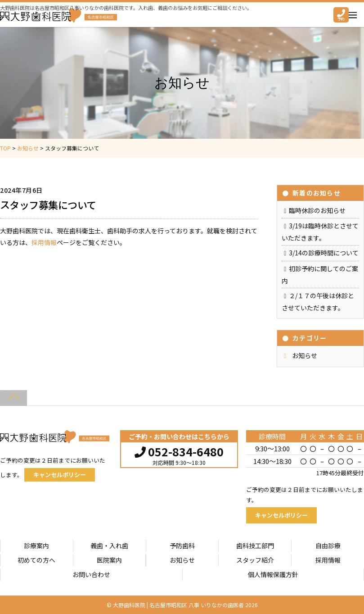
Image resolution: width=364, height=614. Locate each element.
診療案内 (36, 546)
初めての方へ (36, 560)
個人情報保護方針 (273, 574)
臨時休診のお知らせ (317, 210)
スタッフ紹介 (255, 560)
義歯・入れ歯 (109, 546)
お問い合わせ (91, 574)
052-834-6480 (179, 450)
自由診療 (328, 546)
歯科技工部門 (255, 546)
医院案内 (109, 560)
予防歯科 (182, 546)
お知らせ (305, 355)
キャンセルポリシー (60, 475)
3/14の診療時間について (324, 253)
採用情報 (44, 242)
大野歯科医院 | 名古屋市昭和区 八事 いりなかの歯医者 (178, 605)
